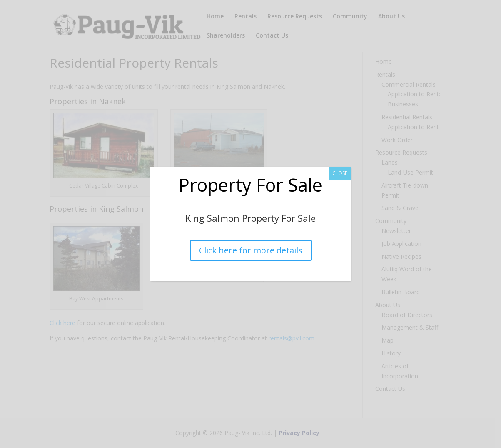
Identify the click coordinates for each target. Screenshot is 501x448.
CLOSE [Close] (340, 173)
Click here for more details (250, 250)
